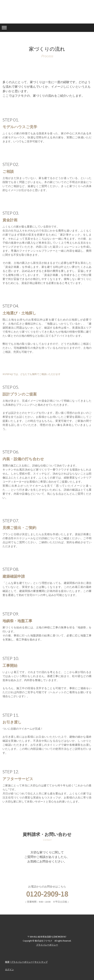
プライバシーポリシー (22, 962)
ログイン (9, 969)
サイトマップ (41, 962)
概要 (7, 962)
